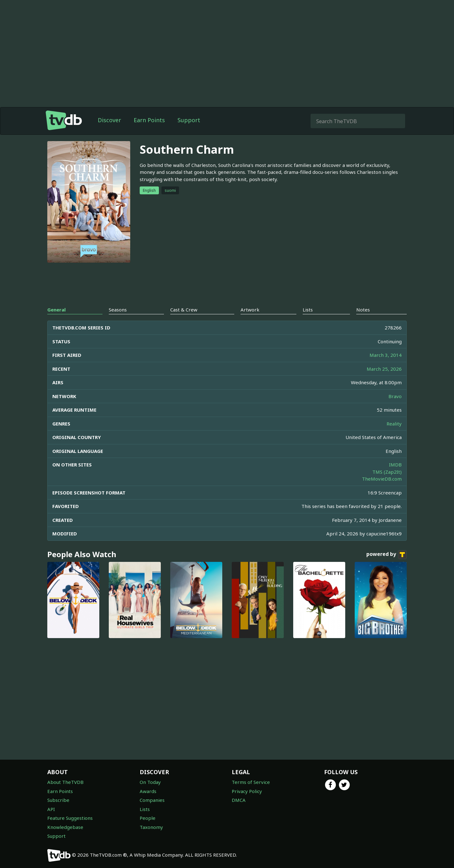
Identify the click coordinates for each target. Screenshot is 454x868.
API (51, 809)
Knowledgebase (65, 827)
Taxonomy (151, 827)
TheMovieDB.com (382, 479)
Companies (152, 800)
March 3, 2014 (386, 355)
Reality (394, 424)
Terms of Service (251, 782)
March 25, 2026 (384, 369)
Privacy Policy (247, 791)
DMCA (239, 800)
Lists (145, 809)
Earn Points (149, 120)
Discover (109, 120)
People (148, 818)
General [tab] (56, 310)
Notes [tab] (363, 310)
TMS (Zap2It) (387, 472)
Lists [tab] (308, 310)
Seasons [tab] (118, 310)
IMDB (395, 465)
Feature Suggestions (70, 818)
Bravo (395, 396)
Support (189, 120)
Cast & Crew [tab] (184, 310)
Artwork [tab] (250, 310)
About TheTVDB (65, 782)
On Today (150, 782)
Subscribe (58, 800)
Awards (148, 791)
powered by (387, 555)
